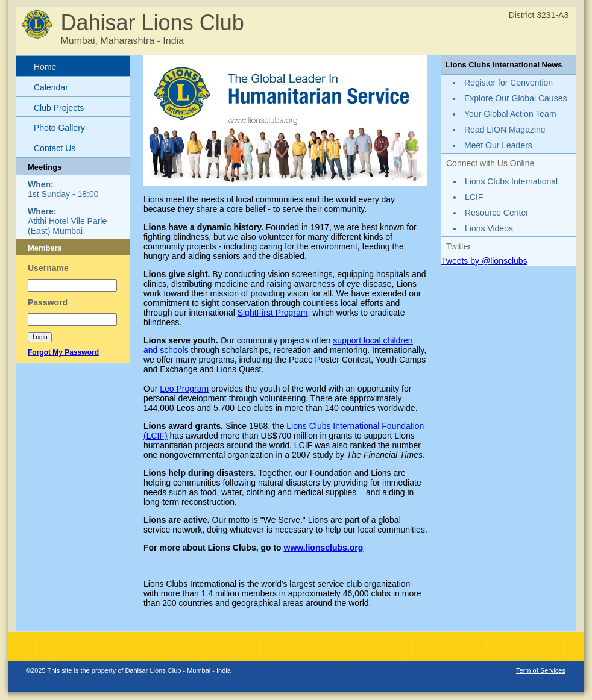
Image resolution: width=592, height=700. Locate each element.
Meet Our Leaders (498, 145)
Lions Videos (489, 228)
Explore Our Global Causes (515, 98)
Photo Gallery (59, 128)
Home (45, 67)
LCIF (474, 197)
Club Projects (59, 108)
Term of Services (541, 670)
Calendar (51, 87)
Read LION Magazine (505, 130)
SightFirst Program (273, 313)
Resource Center (497, 213)
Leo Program (184, 389)
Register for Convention (509, 83)
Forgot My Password (63, 352)
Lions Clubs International (511, 181)
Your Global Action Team (510, 114)
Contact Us (55, 148)
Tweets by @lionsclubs (484, 261)
